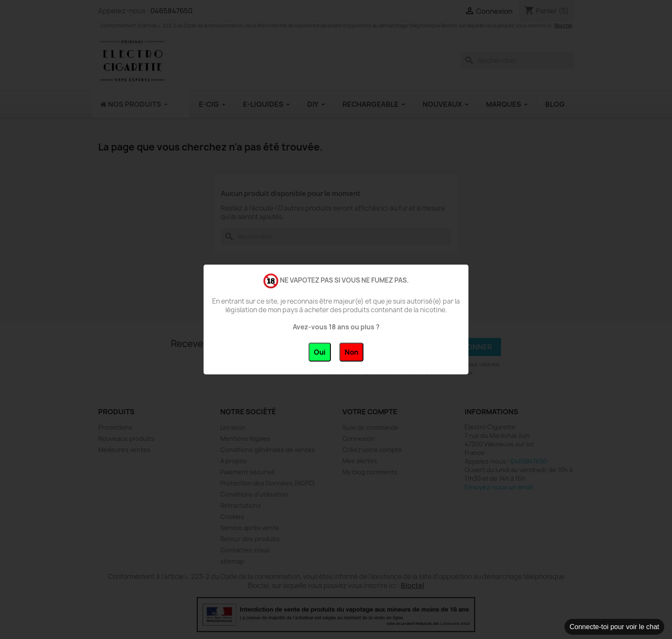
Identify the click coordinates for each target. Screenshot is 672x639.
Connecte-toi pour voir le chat (614, 627)
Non (351, 352)
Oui (320, 352)
